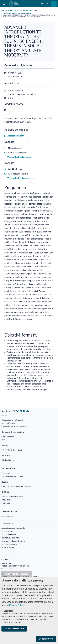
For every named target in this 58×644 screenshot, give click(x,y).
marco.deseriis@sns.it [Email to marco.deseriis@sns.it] (17, 153)
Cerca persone (7, 516)
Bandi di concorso (9, 535)
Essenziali (8, 617)
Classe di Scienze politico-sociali (20, 10)
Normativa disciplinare (10, 538)
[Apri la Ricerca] (54, 4)
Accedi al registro (16, 136)
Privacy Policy (17, 611)
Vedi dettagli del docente (21, 157)
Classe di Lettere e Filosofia (12, 420)
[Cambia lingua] (47, 4)
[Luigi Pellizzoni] (13, 169)
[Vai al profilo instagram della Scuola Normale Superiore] (14, 411)
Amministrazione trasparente (13, 528)
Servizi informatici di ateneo (12, 497)
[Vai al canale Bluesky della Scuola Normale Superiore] (17, 411)
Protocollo (6, 503)
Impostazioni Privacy (16, 579)
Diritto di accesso (8, 548)
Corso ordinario (8, 437)
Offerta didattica (8, 460)
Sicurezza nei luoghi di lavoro (13, 541)
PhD (3, 440)
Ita (43, 4)
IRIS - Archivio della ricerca (12, 450)
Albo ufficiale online (9, 544)
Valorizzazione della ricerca (12, 476)
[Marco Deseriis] (13, 148)
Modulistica (6, 500)
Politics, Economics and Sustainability (17, 13)
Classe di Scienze (8, 423)
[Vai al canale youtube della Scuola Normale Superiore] (28, 411)
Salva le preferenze (14, 634)
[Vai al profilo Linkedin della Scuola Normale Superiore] (21, 411)
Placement (6, 473)
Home (4, 10)
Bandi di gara (7, 531)
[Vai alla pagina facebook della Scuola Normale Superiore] (24, 411)
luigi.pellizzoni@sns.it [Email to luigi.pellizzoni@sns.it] (16, 174)
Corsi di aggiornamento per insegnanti (17, 487)
